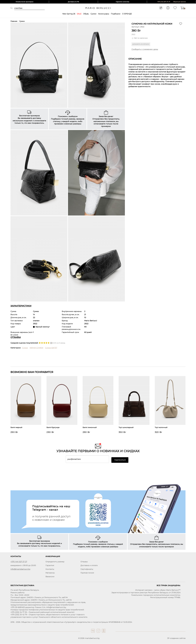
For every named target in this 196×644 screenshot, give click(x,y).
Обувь (86, 14)
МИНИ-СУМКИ (36, 348)
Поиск (12, 8)
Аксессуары (104, 14)
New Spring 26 (69, 14)
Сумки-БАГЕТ (51, 348)
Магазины (50, 573)
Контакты (50, 569)
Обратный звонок (179, 2)
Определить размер (55, 562)
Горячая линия (87, 573)
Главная (14, 21)
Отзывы (84, 562)
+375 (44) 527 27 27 (164, 2)
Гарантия (50, 565)
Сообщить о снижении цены (145, 50)
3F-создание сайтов (176, 638)
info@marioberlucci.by (20, 569)
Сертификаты (87, 569)
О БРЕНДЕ (127, 14)
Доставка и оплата (89, 565)
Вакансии (50, 577)
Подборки (116, 14)
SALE (79, 14)
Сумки (93, 14)
